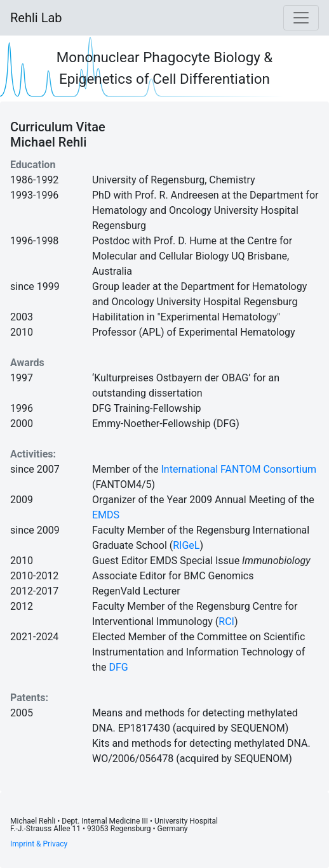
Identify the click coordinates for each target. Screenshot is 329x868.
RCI (226, 621)
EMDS (106, 515)
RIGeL (186, 545)
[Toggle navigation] (301, 18)
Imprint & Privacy (39, 844)
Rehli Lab (36, 18)
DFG (119, 667)
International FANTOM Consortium (239, 469)
